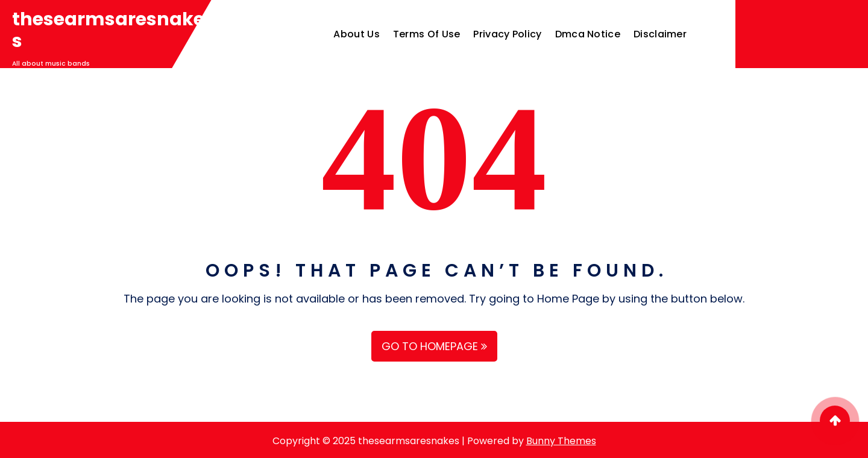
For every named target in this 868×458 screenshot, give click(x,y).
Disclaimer (660, 34)
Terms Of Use (427, 34)
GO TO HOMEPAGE (434, 346)
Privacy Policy (507, 34)
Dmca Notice (588, 34)
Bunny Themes (561, 441)
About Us (356, 34)
